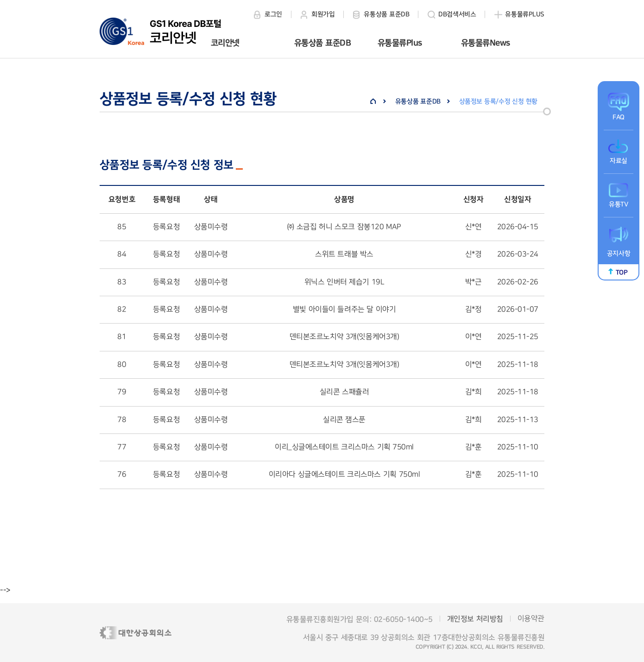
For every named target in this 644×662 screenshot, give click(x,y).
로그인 (273, 14)
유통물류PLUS (525, 14)
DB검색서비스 (457, 14)
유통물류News (486, 43)
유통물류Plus (400, 43)
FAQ (619, 117)
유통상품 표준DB (386, 14)
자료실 (619, 161)
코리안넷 (225, 43)
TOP (622, 273)
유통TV (618, 204)
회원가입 (323, 14)
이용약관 (531, 619)
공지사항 (619, 254)
